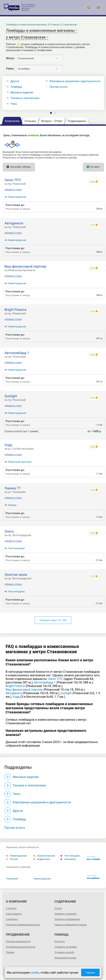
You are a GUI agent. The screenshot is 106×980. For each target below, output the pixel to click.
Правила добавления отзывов (71, 925)
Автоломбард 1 (17, 353)
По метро (55, 25)
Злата (9, 531)
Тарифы (10, 952)
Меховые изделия (22, 93)
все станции (93, 858)
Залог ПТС (13, 180)
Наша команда (14, 914)
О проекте (11, 908)
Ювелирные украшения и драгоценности (42, 802)
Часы (14, 104)
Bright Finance (15, 310)
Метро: (10, 58)
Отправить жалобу (64, 952)
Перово (12, 505)
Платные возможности (18, 941)
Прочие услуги (15, 828)
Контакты (60, 941)
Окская (12, 859)
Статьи (58, 908)
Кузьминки (68, 859)
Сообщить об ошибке (66, 947)
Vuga (8, 445)
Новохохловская (44, 856)
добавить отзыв (13, 190)
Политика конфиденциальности (23, 925)
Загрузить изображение (67, 919)
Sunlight (11, 396)
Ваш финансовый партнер (25, 266)
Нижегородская (17, 197)
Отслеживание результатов (20, 947)
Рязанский (12, 879)
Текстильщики (16, 548)
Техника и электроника (25, 98)
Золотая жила (16, 575)
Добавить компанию (66, 914)
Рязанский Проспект (20, 462)
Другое (15, 81)
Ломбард (16, 87)
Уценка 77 (13, 488)
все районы (93, 877)
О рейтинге (12, 919)
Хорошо (90, 973)
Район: (10, 69)
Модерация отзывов (65, 958)
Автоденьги (14, 223)
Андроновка (42, 859)
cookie (35, 973)
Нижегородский (42, 879)
